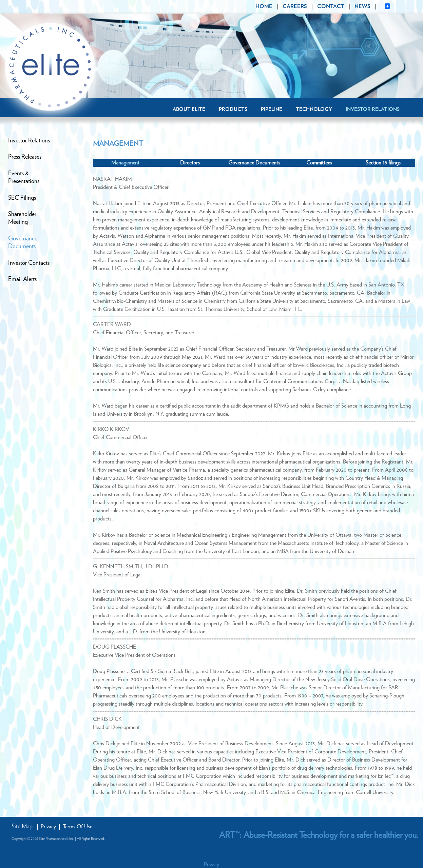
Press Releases (25, 157)
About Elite (189, 109)
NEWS (362, 6)
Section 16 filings (383, 163)
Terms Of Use (78, 827)
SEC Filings (22, 198)
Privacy (48, 827)
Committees (319, 163)
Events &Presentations (24, 177)
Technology (314, 109)
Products (233, 109)
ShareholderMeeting (22, 218)
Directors (190, 163)
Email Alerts (22, 279)
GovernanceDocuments (23, 243)
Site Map (22, 827)
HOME (264, 6)
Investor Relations (373, 109)
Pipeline (272, 109)
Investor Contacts (29, 263)
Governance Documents (254, 163)
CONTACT (331, 6)
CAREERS (295, 6)
